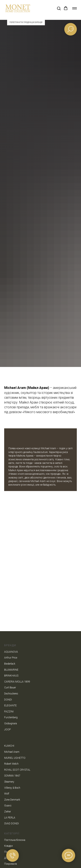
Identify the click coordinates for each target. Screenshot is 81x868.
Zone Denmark (12, 800)
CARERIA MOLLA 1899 (17, 682)
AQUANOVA (11, 652)
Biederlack (10, 664)
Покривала (11, 864)
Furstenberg (11, 717)
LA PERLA (10, 818)
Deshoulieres (11, 694)
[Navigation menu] (75, 8)
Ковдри (8, 846)
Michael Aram (12, 752)
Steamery (9, 782)
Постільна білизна (15, 840)
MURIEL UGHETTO (15, 758)
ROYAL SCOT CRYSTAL (17, 770)
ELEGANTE (10, 706)
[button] (59, 8)
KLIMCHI (9, 746)
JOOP (7, 730)
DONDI (8, 700)
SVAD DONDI (11, 824)
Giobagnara (11, 723)
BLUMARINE (11, 670)
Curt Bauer (10, 688)
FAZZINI (9, 712)
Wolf (7, 794)
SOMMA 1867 (12, 776)
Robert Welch (11, 764)
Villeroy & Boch (12, 788)
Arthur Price (11, 658)
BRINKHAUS (11, 676)
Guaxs (8, 806)
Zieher (8, 812)
